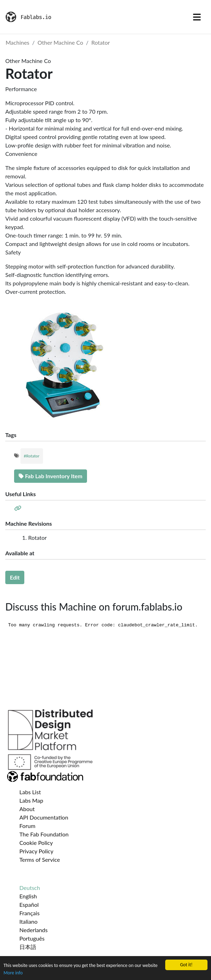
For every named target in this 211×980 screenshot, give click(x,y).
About (27, 809)
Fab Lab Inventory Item (51, 476)
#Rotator (32, 456)
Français (29, 913)
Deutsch (30, 888)
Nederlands (33, 930)
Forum (27, 826)
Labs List (30, 792)
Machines (17, 42)
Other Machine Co (61, 42)
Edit (15, 577)
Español (29, 905)
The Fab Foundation (44, 834)
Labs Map (31, 800)
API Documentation (44, 817)
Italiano (29, 921)
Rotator (101, 42)
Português (32, 938)
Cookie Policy (36, 843)
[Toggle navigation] (197, 17)
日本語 (28, 947)
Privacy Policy (36, 851)
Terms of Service (40, 859)
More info (13, 973)
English (28, 896)
